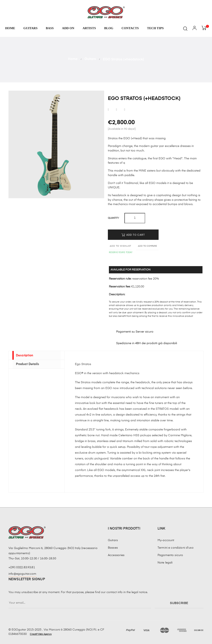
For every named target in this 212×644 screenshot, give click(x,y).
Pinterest (125, 110)
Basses (113, 548)
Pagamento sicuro (170, 555)
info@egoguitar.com (22, 574)
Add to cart (133, 235)
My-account (166, 540)
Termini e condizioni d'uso (176, 548)
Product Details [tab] (26, 367)
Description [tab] (23, 356)
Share (108, 110)
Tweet (116, 110)
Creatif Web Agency (41, 634)
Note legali (165, 563)
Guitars (113, 540)
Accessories (116, 555)
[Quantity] (135, 218)
